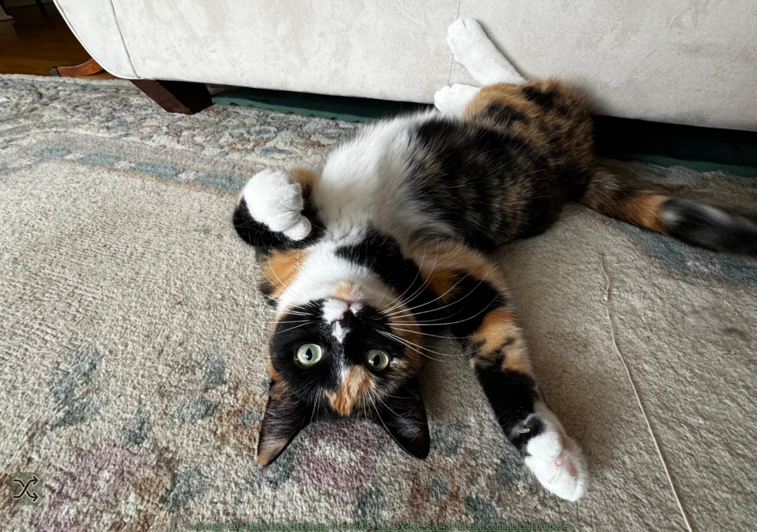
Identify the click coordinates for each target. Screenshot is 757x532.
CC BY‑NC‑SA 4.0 (415, 526)
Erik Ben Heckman (288, 526)
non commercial (501, 526)
